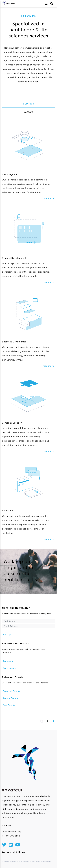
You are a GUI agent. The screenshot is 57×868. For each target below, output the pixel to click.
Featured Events (11, 691)
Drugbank (8, 661)
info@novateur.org (12, 832)
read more (48, 199)
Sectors (28, 112)
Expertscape (9, 668)
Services (28, 104)
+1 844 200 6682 (11, 836)
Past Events (9, 705)
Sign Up (7, 635)
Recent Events (10, 698)
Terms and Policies (13, 852)
